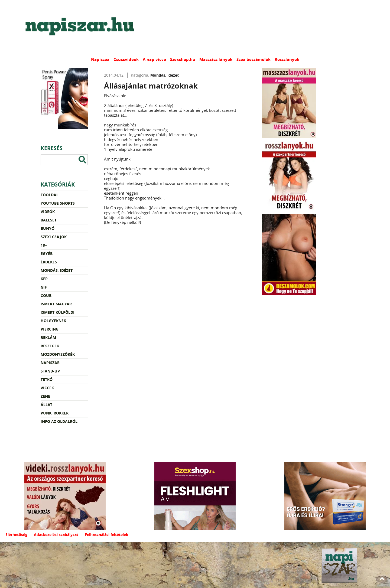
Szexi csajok (54, 237)
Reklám (48, 337)
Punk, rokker (55, 413)
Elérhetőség (16, 535)
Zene (45, 396)
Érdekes (49, 262)
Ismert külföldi (58, 312)
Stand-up (50, 371)
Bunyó (48, 228)
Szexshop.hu (183, 59)
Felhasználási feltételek (107, 535)
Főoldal (50, 195)
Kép (44, 279)
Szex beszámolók (253, 59)
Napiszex (100, 59)
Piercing (50, 329)
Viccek (47, 388)
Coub (46, 295)
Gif (44, 287)
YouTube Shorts (58, 203)
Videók (48, 212)
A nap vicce (154, 59)
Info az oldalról (59, 421)
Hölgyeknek (53, 321)
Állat (46, 405)
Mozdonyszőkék (58, 354)
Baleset (49, 220)
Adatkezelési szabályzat (56, 535)
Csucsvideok (126, 59)
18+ (44, 245)
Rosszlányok (287, 59)
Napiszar (50, 363)
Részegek (50, 346)
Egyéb (47, 254)
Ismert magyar (56, 304)
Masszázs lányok (216, 59)
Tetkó (47, 379)
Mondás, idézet (57, 270)
